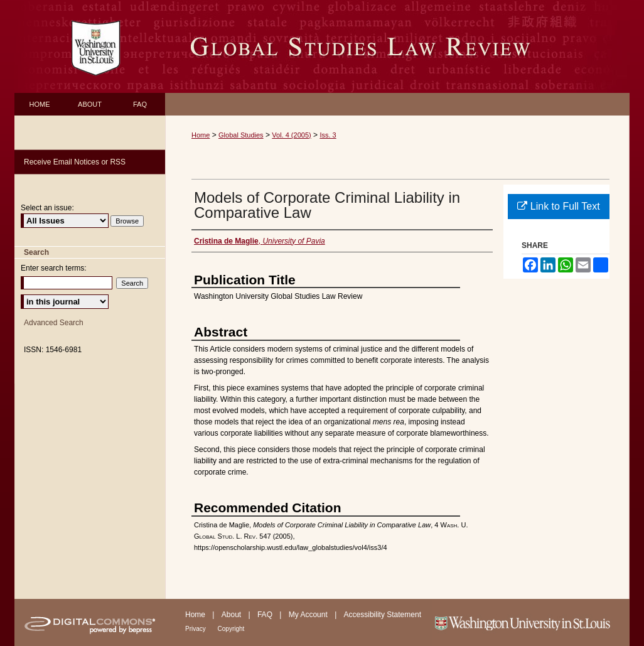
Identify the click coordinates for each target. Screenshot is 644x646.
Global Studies (241, 135)
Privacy (196, 629)
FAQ (266, 615)
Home (201, 135)
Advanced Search (54, 323)
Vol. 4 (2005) (291, 135)
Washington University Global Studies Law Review (397, 46)
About (233, 615)
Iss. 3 (328, 135)
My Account (309, 615)
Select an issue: (47, 208)
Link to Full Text (558, 206)
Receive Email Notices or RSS (75, 162)
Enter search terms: (54, 268)
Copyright (231, 629)
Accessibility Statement (383, 615)
